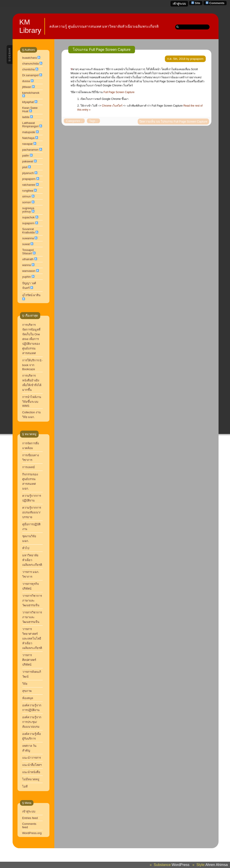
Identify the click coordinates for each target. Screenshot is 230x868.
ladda (26, 117)
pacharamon (30, 150)
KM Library (30, 26)
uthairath (28, 259)
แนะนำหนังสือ (31, 772)
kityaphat (28, 102)
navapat (27, 144)
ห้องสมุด (28, 698)
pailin (26, 155)
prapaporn (29, 179)
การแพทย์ (29, 467)
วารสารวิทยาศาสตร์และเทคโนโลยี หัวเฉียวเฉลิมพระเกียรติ (33, 639)
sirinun (27, 196)
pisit (25, 167)
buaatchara (30, 58)
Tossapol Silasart (28, 252)
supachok (29, 217)
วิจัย (25, 684)
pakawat (28, 161)
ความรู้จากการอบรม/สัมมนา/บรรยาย (32, 512)
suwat (26, 244)
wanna (27, 265)
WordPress (180, 865)
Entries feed (30, 818)
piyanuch (28, 173)
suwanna (28, 238)
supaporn (28, 223)
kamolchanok (31, 93)
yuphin (27, 277)
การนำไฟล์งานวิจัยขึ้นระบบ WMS (32, 401)
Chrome (112, 106)
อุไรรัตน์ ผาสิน (31, 295)
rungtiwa (28, 191)
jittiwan (27, 87)
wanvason (29, 271)
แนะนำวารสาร (32, 758)
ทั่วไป (26, 548)
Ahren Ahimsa (217, 865)
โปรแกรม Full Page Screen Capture (102, 50)
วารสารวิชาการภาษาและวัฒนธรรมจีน (32, 617)
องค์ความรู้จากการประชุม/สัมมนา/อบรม (32, 722)
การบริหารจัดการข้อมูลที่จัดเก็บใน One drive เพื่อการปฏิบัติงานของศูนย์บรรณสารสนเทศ (31, 339)
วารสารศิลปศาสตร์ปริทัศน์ (29, 660)
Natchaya (28, 138)
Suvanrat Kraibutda (29, 231)
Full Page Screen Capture (119, 92)
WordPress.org (32, 833)
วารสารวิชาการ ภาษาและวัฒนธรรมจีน (32, 601)
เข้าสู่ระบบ (179, 4)
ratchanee (29, 185)
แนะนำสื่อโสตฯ (32, 765)
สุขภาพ (27, 691)
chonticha (29, 69)
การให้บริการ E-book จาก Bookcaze (32, 365)
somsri (27, 202)
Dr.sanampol (30, 75)
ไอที (25, 786)
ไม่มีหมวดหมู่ (31, 779)
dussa (26, 81)
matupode (29, 132)
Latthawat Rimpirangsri (30, 125)
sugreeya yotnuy (28, 210)
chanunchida (31, 64)
